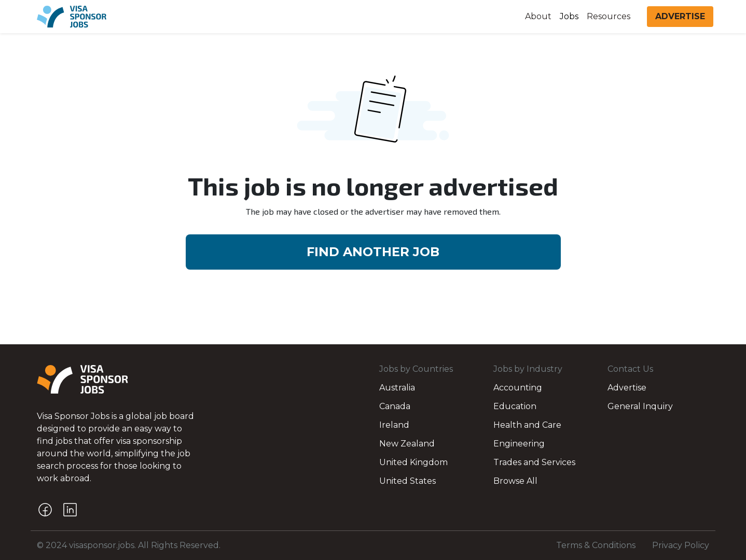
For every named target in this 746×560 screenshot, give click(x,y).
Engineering (519, 444)
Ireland (394, 425)
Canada (395, 406)
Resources (609, 16)
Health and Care (527, 425)
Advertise (627, 388)
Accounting (518, 388)
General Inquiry (640, 406)
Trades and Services (534, 462)
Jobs (569, 16)
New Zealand (407, 444)
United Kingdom (413, 462)
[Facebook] (45, 510)
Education (515, 406)
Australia (397, 388)
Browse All (515, 481)
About (538, 16)
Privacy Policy (681, 545)
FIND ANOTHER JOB (373, 252)
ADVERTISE (680, 16)
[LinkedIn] (70, 510)
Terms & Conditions (596, 545)
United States (407, 481)
